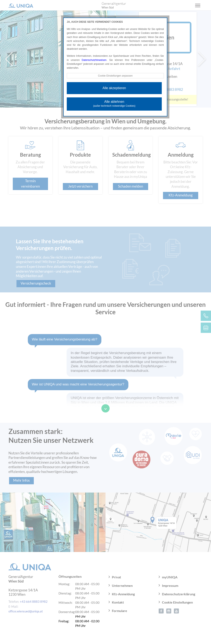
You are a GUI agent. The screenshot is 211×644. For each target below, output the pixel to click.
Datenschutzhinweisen (94, 60)
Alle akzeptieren (114, 88)
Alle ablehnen (114, 104)
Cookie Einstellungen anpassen (115, 76)
